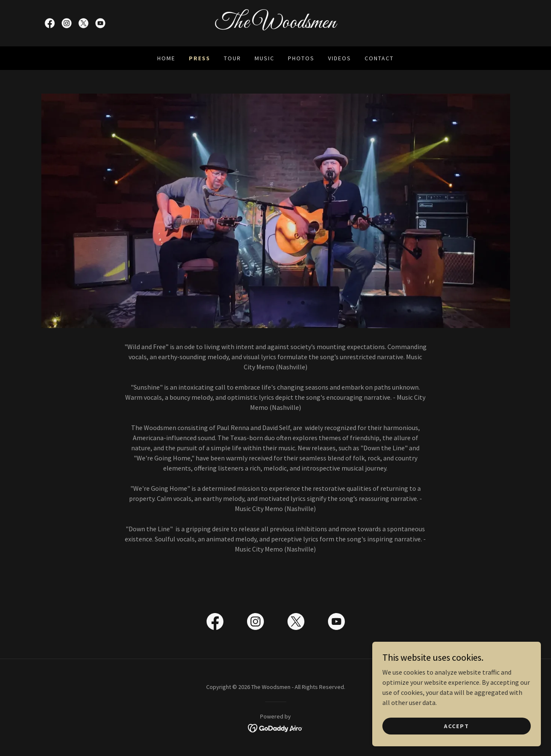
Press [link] (200, 58)
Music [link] (265, 58)
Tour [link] (232, 58)
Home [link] (166, 58)
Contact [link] (379, 58)
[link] (50, 23)
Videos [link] (340, 58)
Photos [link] (301, 58)
